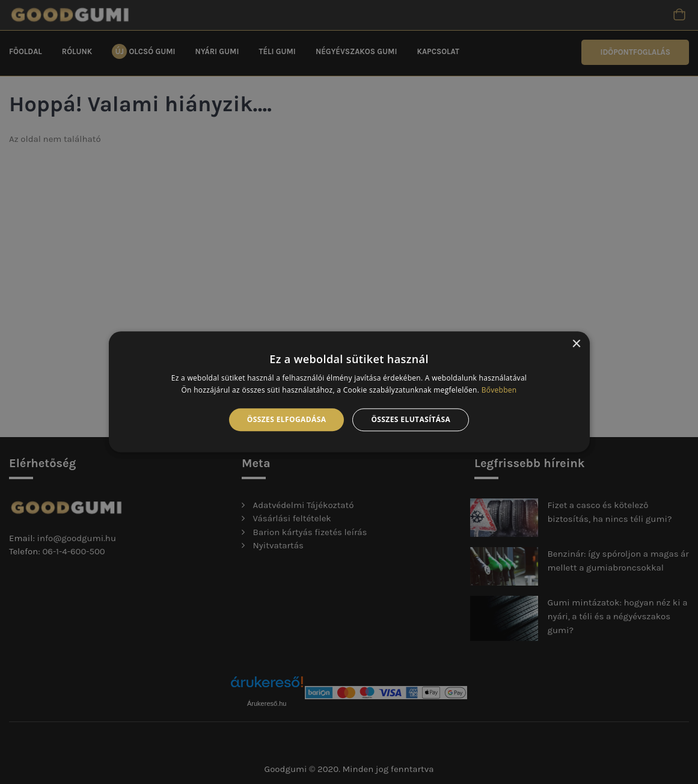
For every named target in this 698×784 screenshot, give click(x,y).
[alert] (349, 392)
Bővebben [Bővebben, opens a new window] (499, 390)
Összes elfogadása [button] (287, 419)
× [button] (576, 344)
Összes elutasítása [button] (411, 419)
